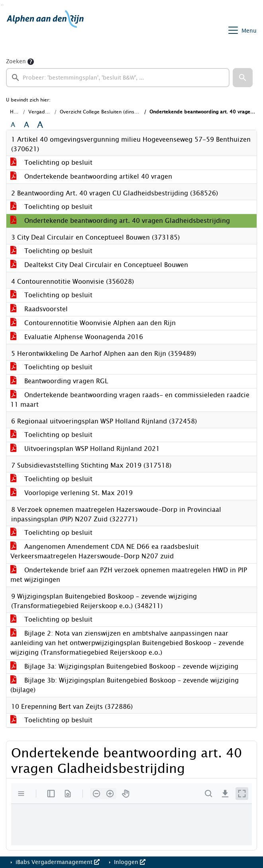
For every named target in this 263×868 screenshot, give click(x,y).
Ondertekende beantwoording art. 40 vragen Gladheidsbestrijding (120, 221)
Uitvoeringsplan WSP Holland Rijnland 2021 (85, 449)
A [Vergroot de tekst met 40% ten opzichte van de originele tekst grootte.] (40, 125)
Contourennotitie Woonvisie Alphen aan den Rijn (93, 323)
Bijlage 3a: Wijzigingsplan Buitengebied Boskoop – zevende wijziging (124, 666)
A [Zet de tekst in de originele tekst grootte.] (13, 125)
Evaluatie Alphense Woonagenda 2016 (77, 337)
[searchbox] (118, 78)
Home (17, 112)
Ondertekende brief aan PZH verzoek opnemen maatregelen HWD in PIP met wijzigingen (129, 575)
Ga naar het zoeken (1, 5)
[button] (243, 78)
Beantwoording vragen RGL (59, 381)
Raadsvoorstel (39, 309)
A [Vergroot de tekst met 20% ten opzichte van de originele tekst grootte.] (26, 125)
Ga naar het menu (3, 5)
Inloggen (129, 862)
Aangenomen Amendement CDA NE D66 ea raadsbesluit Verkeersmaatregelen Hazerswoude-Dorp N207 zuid (105, 551)
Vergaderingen (45, 112)
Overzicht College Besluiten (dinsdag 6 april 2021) (118, 112)
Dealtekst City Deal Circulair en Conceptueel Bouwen (99, 265)
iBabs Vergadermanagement (57, 862)
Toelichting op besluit (51, 163)
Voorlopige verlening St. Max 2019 (72, 493)
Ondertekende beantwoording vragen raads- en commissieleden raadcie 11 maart (130, 400)
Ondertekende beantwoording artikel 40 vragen (91, 177)
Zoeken (16, 61)
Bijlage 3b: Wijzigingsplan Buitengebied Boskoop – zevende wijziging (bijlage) (125, 685)
